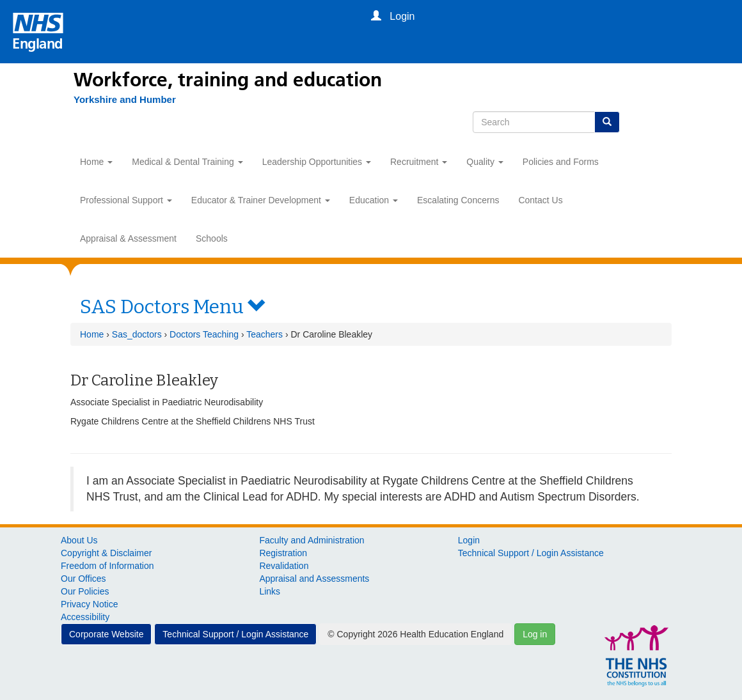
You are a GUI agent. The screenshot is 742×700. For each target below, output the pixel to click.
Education (374, 200)
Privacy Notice (89, 604)
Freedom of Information (107, 566)
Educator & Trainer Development (261, 200)
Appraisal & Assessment (128, 238)
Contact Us (540, 200)
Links (270, 591)
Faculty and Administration (312, 540)
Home (96, 162)
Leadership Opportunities (317, 162)
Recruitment (419, 162)
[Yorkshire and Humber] (118, 100)
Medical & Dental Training (187, 162)
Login (469, 540)
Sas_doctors (137, 334)
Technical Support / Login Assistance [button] (235, 634)
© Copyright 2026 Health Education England (415, 634)
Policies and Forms (561, 162)
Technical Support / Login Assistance (531, 553)
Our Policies (85, 591)
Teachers (264, 334)
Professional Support (126, 200)
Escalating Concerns (458, 200)
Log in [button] (535, 634)
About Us (79, 540)
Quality (485, 162)
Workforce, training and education (228, 80)
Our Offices (83, 579)
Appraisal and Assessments (314, 579)
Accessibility (85, 617)
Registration (283, 553)
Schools (212, 238)
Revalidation (284, 566)
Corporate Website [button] (106, 634)
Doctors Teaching (204, 334)
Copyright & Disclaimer (106, 553)
